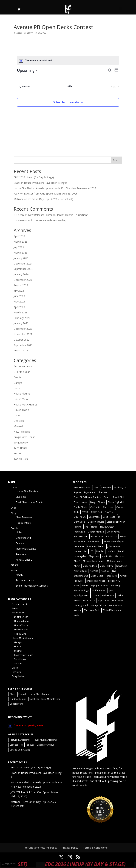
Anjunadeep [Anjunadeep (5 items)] (90, 492)
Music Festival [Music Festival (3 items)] (107, 566)
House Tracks (22, 410)
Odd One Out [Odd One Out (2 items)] (81, 576)
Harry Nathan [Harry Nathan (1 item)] (81, 536)
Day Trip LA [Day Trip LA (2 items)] (80, 517)
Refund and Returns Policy (41, 848)
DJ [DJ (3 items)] (119, 517)
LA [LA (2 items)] (85, 551)
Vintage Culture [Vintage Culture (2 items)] (98, 605)
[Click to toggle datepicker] (27, 70)
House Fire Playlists (27, 491)
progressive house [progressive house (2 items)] (96, 581)
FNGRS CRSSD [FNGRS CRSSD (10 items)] (107, 527)
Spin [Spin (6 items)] (110, 591)
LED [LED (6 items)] (91, 551)
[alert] (68, 60)
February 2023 (22, 318)
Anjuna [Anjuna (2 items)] (77, 492)
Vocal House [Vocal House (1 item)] (115, 605)
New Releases (22, 432)
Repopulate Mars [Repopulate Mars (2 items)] (99, 586)
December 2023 (23, 280)
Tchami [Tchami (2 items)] (95, 595)
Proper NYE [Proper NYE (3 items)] (114, 581)
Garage (18, 383)
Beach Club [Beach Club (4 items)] (119, 497)
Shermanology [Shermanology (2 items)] (81, 591)
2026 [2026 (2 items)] (96, 488)
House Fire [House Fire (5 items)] (79, 541)
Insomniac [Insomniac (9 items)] (79, 546)
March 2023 (20, 312)
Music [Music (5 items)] (77, 566)
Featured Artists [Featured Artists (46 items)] (20, 740)
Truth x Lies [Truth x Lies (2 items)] (118, 600)
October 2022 (22, 340)
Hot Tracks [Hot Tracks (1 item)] (111, 536)
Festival (20, 543)
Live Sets (19, 421)
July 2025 (19, 247)
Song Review (21, 442)
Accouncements (23, 366)
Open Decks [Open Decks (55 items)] (97, 576)
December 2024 (23, 264)
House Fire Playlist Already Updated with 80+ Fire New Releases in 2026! (55, 188)
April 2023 (19, 307)
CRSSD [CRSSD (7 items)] (85, 512)
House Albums (22, 394)
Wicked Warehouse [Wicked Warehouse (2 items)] (112, 610)
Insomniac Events (26, 549)
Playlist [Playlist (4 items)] (123, 576)
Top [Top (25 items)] (30, 745)
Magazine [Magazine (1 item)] (94, 556)
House (17, 388)
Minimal (18, 426)
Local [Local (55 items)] (121, 551)
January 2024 (21, 274)
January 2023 (21, 323)
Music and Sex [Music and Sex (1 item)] (90, 566)
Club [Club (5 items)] (76, 512)
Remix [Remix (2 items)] (85, 586)
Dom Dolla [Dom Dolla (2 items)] (79, 522)
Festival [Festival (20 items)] (78, 527)
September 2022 (23, 345)
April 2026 (19, 236)
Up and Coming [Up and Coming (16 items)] (20, 750)
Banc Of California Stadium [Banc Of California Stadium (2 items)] (87, 497)
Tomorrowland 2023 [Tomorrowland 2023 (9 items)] (84, 600)
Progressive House (24, 437)
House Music (21, 399)
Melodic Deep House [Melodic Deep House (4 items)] (94, 561)
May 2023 (19, 301)
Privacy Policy (70, 848)
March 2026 (20, 242)
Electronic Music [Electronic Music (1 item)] (96, 522)
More (14, 570)
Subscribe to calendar (66, 102)
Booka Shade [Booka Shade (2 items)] (81, 507)
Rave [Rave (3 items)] (76, 586)
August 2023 (21, 285)
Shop (14, 508)
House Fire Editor (25, 33)
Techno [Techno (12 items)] (120, 595)
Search (117, 160)
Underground (23, 538)
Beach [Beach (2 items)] (107, 497)
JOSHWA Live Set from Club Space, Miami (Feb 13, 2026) (46, 194)
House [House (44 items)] (123, 536)
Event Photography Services (32, 586)
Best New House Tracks (30, 502)
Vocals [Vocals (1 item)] (77, 610)
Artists (14, 565)
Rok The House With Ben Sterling (47, 220)
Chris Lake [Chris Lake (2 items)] (108, 507)
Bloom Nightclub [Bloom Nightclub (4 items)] (116, 502)
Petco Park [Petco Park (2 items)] (111, 576)
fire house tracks (82, 777)
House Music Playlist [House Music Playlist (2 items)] (114, 541)
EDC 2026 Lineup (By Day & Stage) (34, 177)
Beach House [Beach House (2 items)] (81, 502)
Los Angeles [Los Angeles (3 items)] (80, 556)
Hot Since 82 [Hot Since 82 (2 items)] (97, 536)
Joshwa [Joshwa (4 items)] (78, 551)
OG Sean (19, 215)
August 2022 (21, 350)
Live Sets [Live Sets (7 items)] (111, 551)
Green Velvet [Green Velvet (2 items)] (113, 532)
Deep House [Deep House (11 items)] (109, 517)
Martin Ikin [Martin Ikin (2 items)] (107, 556)
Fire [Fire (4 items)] (86, 527)
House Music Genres (25, 404)
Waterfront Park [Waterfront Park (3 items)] (92, 610)
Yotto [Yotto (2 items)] (77, 615)
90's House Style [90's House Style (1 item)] (82, 488)
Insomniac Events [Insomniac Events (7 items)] (96, 546)
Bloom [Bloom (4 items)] (101, 502)
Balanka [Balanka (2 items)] (103, 492)
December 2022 (23, 329)
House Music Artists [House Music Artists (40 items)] (45, 740)
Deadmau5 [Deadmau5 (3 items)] (94, 517)
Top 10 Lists (21, 459)
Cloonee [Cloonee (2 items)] (121, 507)
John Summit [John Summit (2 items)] (114, 546)
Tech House (21, 448)
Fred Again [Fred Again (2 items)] (79, 532)
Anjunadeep (23, 554)
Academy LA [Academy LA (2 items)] (120, 488)
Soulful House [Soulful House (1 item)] (98, 591)
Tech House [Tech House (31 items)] (108, 595)
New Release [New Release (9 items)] (80, 571)
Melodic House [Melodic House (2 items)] (115, 561)
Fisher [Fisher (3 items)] (94, 527)
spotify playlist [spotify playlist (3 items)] (81, 595)
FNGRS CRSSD (24, 560)
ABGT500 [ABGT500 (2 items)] (106, 488)
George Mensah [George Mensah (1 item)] (96, 532)
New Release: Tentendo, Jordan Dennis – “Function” (58, 215)
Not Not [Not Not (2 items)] (94, 571)
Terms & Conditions (95, 848)
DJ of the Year (22, 372)
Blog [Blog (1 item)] (93, 502)
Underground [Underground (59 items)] (81, 605)
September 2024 (23, 269)
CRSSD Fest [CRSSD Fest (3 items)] (97, 512)
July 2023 (19, 291)
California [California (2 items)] (95, 507)
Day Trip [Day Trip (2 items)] (109, 512)
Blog (13, 513)
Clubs (19, 532)
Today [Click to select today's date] (69, 86)
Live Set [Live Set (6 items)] (100, 551)
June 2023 (19, 296)
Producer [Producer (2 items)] (79, 581)
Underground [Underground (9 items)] (45, 745)
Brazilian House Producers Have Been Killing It (40, 183)
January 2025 (21, 258)
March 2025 (20, 253)
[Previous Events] (25, 87)
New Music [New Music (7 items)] (122, 566)
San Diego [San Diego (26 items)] (116, 586)
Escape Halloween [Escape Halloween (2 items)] (116, 522)
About (19, 575)
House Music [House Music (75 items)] (94, 541)
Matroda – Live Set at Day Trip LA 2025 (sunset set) (43, 199)
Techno (18, 453)
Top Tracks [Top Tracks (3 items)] (103, 600)
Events (17, 377)
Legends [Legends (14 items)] (16, 745)
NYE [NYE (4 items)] (114, 571)
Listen (17, 415)
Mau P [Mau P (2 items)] (77, 561)
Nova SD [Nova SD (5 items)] (105, 571)
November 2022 (23, 334)
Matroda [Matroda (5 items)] (119, 556)
